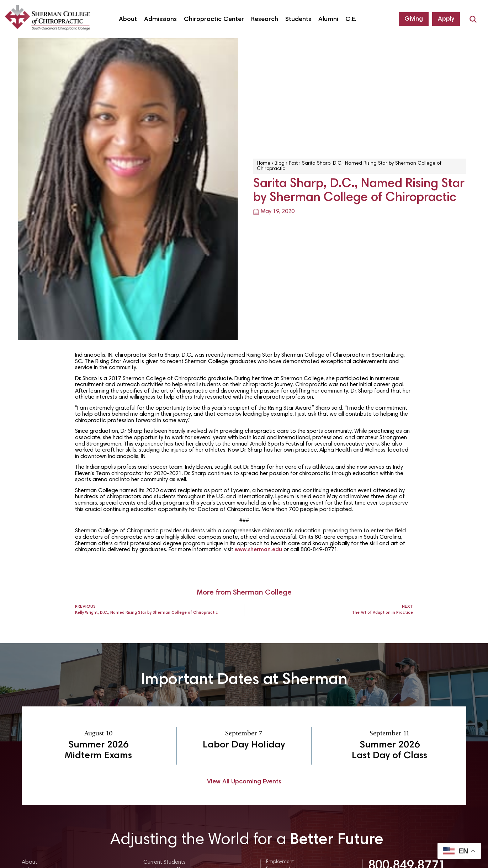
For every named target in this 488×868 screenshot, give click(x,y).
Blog (280, 164)
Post (293, 164)
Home (264, 164)
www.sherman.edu (258, 550)
